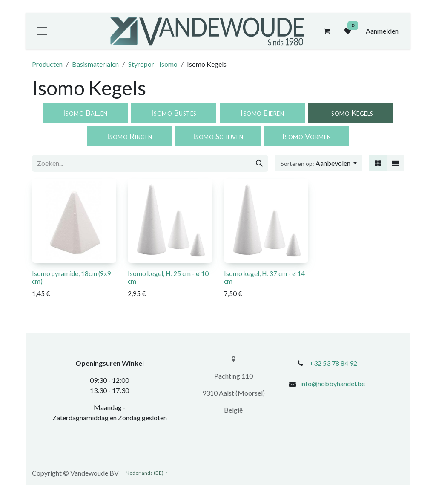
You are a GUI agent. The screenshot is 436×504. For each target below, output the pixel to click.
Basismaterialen (95, 64)
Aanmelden (382, 31)
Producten (47, 64)
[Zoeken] (259, 163)
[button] (319, 163)
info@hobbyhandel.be (333, 383)
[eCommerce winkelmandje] (327, 31)
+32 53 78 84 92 (333, 363)
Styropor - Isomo (153, 64)
